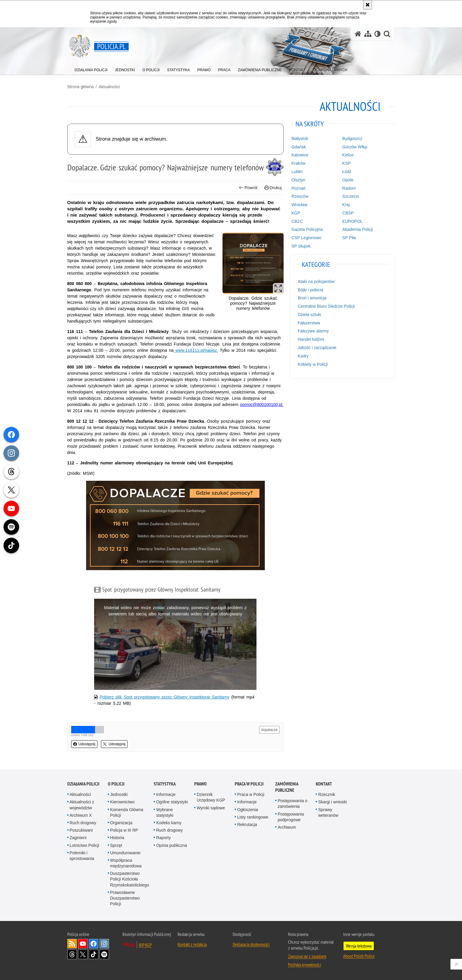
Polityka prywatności (304, 965)
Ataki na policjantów (316, 281)
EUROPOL (352, 221)
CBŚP (348, 213)
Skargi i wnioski (332, 802)
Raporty (163, 838)
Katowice (300, 155)
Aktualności (109, 87)
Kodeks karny (169, 823)
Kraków (298, 163)
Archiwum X (81, 815)
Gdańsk (298, 147)
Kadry (303, 356)
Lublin (297, 172)
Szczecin (351, 196)
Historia (117, 838)
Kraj (346, 205)
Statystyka (165, 784)
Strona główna (81, 87)
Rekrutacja (247, 825)
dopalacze (269, 730)
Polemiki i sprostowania (82, 856)
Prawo (200, 784)
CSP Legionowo (306, 238)
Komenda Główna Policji (127, 812)
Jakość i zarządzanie (317, 348)
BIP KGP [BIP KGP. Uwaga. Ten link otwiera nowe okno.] (145, 945)
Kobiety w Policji (313, 364)
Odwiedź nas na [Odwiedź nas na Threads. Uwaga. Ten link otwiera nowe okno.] (72, 954)
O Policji (116, 784)
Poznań (298, 188)
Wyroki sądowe (211, 808)
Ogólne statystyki (172, 802)
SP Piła (349, 238)
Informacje (166, 794)
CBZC (297, 221)
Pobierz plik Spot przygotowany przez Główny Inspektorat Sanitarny (164, 697)
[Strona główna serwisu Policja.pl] (358, 34)
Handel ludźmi (311, 339)
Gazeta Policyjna (307, 229)
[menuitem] (91, 69)
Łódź (347, 172)
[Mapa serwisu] (368, 34)
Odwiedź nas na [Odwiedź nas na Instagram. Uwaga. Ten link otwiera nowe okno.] (104, 944)
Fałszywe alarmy (313, 331)
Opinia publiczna (172, 845)
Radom (349, 188)
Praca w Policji (249, 784)
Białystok (300, 139)
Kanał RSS (72, 944)
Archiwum (287, 827)
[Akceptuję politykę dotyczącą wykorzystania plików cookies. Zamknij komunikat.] (368, 5)
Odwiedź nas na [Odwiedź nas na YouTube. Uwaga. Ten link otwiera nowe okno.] (83, 944)
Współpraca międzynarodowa (126, 863)
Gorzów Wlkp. (355, 147)
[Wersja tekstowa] (378, 34)
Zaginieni (78, 838)
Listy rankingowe (253, 817)
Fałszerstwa (309, 323)
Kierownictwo (122, 802)
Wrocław (299, 205)
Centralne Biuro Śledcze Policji (326, 306)
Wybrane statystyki (165, 812)
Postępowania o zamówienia (293, 804)
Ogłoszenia (248, 810)
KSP (346, 163)
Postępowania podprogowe (291, 817)
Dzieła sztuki (309, 315)
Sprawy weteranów (328, 812)
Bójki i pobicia (310, 290)
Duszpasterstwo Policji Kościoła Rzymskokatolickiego (130, 879)
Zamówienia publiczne (287, 787)
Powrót (248, 188)
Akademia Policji (358, 229)
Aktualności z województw (82, 805)
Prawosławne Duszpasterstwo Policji (125, 898)
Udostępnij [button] (84, 744)
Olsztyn (298, 180)
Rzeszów (300, 196)
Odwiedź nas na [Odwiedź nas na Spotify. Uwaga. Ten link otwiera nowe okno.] (104, 954)
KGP (296, 213)
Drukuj (273, 188)
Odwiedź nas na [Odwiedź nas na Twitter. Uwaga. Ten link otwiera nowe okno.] (83, 954)
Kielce (348, 155)
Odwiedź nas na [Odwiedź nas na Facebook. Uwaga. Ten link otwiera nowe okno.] (94, 944)
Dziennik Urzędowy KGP (211, 797)
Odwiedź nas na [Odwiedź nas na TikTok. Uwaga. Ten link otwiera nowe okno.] (94, 954)
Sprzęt (116, 845)
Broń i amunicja (312, 298)
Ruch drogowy (83, 823)
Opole (348, 180)
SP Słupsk (301, 246)
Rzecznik (327, 794)
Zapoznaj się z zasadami (307, 956)
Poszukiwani (81, 830)
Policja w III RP (124, 830)
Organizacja (121, 823)
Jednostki (119, 794)
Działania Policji (83, 784)
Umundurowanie (125, 853)
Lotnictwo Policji (85, 845)
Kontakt (324, 784)
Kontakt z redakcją (192, 944)
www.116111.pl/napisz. (196, 350)
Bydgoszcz (352, 139)
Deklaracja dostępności (251, 944)
